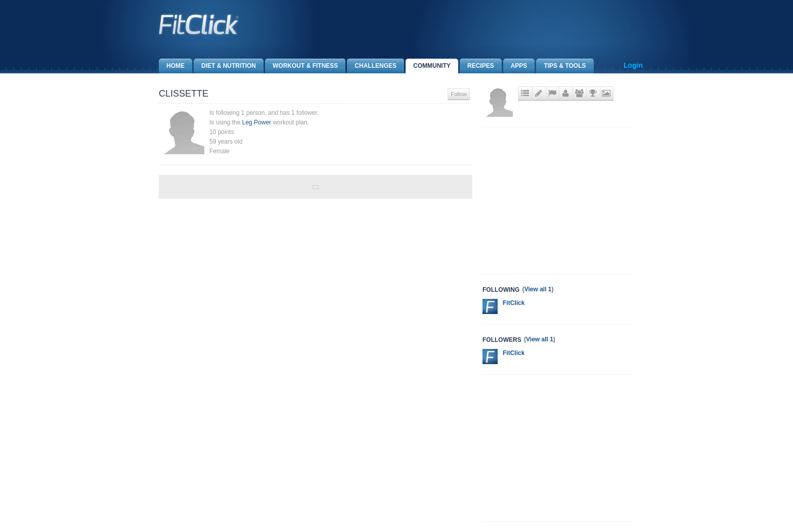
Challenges (372, 66)
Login (633, 65)
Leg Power (257, 122)
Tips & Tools (561, 66)
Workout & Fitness (301, 66)
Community (428, 66)
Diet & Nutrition (225, 66)
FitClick (514, 303)
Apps (515, 66)
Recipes (477, 66)
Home (172, 66)
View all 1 (538, 289)
